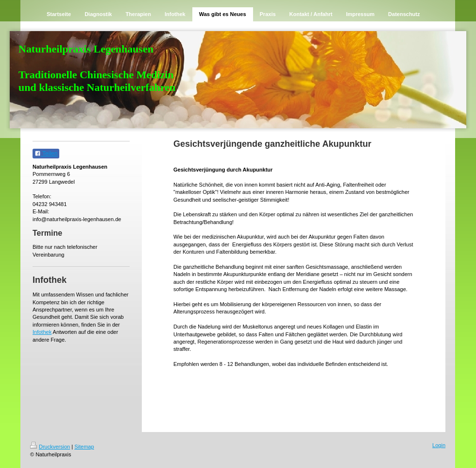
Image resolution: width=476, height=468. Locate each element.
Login (439, 445)
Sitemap (84, 447)
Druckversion (50, 447)
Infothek (42, 332)
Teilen (46, 154)
